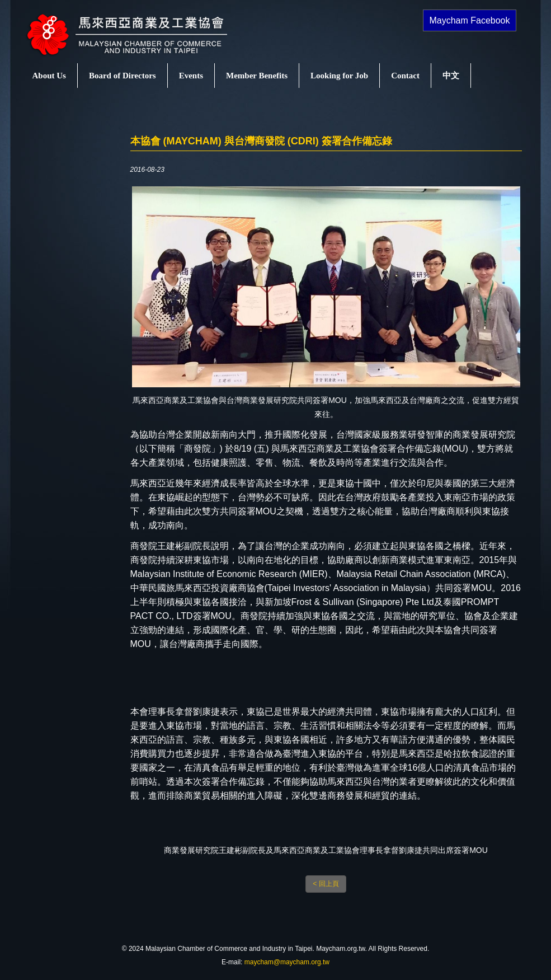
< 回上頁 (326, 884)
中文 (451, 76)
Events (191, 76)
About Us (49, 76)
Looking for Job (339, 76)
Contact (405, 76)
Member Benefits (257, 76)
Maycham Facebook (469, 20)
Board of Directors (123, 76)
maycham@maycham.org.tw (287, 962)
